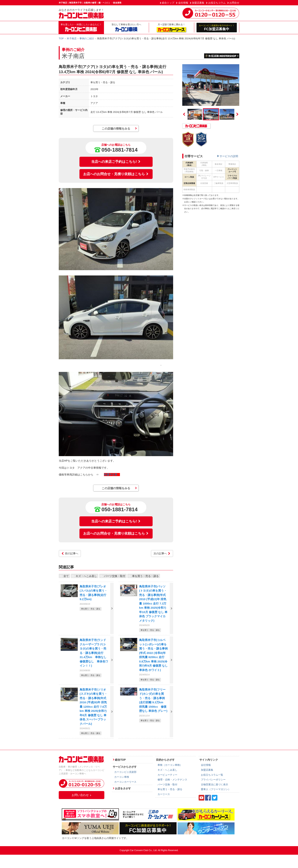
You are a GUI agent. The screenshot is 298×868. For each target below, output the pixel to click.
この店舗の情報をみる (116, 129)
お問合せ (234, 3)
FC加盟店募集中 (217, 27)
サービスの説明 (229, 156)
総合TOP (120, 760)
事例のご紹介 (87, 38)
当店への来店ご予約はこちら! (116, 162)
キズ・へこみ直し (86, 576)
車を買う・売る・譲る (145, 576)
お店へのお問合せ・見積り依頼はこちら (116, 174)
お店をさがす (123, 788)
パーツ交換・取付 (115, 576)
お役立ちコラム (217, 3)
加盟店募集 (198, 3)
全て (66, 576)
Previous (184, 114)
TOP (61, 38)
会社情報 (183, 3)
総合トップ (168, 3)
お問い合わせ (82, 795)
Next (237, 114)
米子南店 (72, 38)
